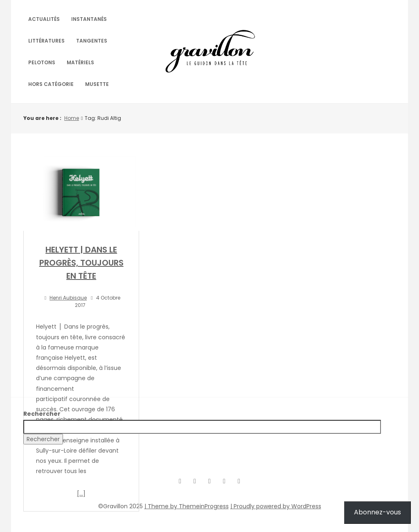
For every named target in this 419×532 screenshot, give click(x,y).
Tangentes (92, 41)
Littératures (46, 41)
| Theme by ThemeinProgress (187, 506)
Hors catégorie (51, 84)
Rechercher (42, 414)
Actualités (44, 19)
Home (72, 118)
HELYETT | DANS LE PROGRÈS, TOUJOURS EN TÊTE (81, 263)
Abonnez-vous (377, 512)
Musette (97, 84)
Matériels (80, 62)
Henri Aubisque (68, 298)
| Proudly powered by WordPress (276, 506)
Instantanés (89, 19)
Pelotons (42, 62)
